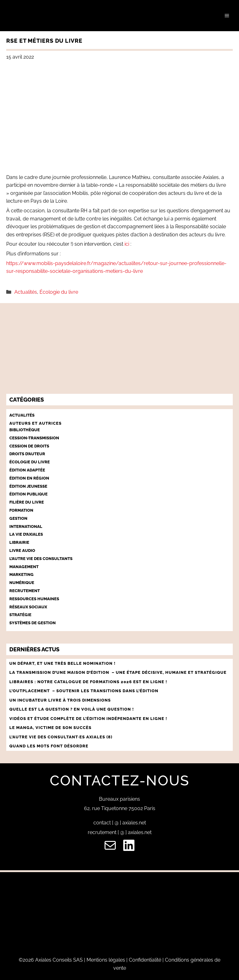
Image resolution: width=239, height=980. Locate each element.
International (26, 526)
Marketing (21, 574)
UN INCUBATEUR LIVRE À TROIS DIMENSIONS (60, 700)
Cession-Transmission (34, 438)
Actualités (26, 292)
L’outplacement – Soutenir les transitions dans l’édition (84, 691)
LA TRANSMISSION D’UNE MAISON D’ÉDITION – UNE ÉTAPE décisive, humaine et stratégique (118, 672)
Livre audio (22, 550)
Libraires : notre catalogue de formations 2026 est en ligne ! (88, 682)
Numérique (22, 583)
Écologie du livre (59, 292)
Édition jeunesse (28, 486)
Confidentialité (145, 960)
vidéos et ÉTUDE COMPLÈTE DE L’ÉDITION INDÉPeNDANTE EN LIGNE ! (88, 719)
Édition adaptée (27, 470)
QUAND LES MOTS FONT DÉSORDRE (49, 746)
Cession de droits (29, 446)
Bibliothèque (25, 430)
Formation (21, 510)
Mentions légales (106, 960)
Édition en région (29, 478)
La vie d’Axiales (26, 534)
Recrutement (25, 591)
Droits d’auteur (27, 454)
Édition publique (28, 494)
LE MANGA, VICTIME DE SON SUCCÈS (50, 728)
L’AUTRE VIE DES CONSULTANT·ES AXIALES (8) (61, 737)
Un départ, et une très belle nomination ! (62, 663)
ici (127, 244)
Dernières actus (34, 649)
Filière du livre (27, 502)
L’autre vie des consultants (41, 559)
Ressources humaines (34, 599)
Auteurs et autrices (35, 423)
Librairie (19, 542)
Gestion (18, 518)
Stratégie (20, 615)
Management (24, 567)
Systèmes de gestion (33, 623)
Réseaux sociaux (28, 607)
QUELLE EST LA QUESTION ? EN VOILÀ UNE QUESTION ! (72, 709)
